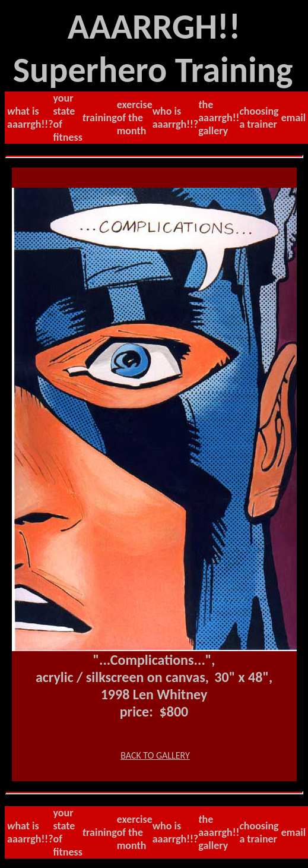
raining (100, 118)
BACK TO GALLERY (155, 755)
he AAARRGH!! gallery (219, 118)
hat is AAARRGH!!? (30, 118)
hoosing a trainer (259, 118)
